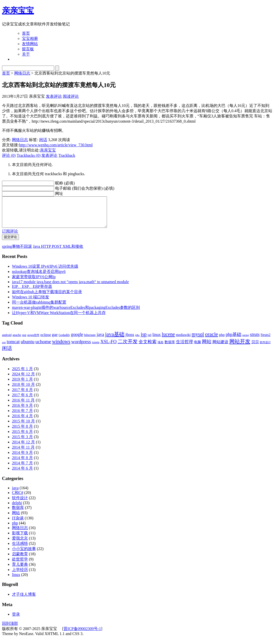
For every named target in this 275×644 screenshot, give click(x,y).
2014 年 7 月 (22, 469)
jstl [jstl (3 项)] (149, 341)
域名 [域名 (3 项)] (161, 348)
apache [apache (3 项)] (17, 341)
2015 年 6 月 (22, 438)
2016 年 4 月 (22, 422)
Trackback (67, 155)
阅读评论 (71, 96)
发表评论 (54, 96)
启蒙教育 (20, 560)
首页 (26, 33)
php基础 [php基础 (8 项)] (233, 340)
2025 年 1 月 (22, 375)
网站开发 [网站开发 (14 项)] (240, 347)
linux (16, 581)
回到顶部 (10, 629)
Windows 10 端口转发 (31, 303)
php (15, 529)
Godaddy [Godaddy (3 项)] (64, 341)
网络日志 (22, 73)
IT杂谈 (18, 524)
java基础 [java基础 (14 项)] (115, 340)
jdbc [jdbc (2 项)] (137, 341)
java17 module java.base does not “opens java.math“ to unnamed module (70, 288)
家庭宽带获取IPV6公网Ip (34, 283)
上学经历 (20, 576)
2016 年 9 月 (22, 411)
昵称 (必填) (65, 183)
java (15, 494)
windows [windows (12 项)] (61, 347)
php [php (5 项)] (222, 341)
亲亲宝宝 (18, 10)
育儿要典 (20, 570)
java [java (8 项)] (100, 340)
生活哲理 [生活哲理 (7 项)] (184, 348)
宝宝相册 (30, 39)
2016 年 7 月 (22, 417)
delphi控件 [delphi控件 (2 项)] (33, 341)
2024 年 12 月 (23, 380)
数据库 (18, 514)
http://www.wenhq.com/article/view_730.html (56, 145)
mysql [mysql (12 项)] (198, 340)
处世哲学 (20, 565)
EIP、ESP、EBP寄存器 (32, 292)
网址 (59, 194)
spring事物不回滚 (17, 252)
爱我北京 (20, 544)
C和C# (18, 499)
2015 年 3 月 (22, 443)
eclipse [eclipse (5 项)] (46, 341)
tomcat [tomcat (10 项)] (13, 348)
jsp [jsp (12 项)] (144, 340)
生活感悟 (20, 549)
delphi (17, 509)
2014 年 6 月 (22, 474)
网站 (16, 519)
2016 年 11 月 (23, 406)
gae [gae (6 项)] (55, 341)
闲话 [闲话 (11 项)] (7, 354)
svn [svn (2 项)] (4, 348)
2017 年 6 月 (22, 401)
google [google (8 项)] (77, 340)
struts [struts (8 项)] (255, 340)
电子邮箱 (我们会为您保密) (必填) (85, 188)
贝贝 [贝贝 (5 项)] (255, 348)
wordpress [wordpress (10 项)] (81, 348)
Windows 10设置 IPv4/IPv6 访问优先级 (45, 272)
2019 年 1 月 (22, 385)
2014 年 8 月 (22, 464)
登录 (16, 620)
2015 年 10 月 (23, 427)
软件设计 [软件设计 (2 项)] (265, 348)
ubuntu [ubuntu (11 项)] (28, 347)
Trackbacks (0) (29, 155)
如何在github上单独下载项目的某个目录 (47, 298)
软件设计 (20, 504)
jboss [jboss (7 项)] (130, 341)
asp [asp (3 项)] (24, 341)
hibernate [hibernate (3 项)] (90, 341)
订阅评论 (10, 237)
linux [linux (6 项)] (157, 341)
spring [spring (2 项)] (246, 341)
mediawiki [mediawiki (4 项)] (183, 341)
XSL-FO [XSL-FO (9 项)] (109, 348)
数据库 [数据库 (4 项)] (170, 348)
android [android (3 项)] (7, 341)
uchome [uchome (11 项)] (43, 347)
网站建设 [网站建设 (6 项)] (220, 348)
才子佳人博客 (24, 600)
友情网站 (30, 44)
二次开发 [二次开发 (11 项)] (128, 347)
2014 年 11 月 (23, 453)
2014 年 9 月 (22, 458)
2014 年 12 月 (23, 448)
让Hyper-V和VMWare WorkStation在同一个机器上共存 (59, 319)
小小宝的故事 (24, 555)
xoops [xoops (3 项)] (96, 348)
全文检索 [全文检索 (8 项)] (148, 348)
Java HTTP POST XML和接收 (58, 252)
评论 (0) (9, 155)
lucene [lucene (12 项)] (168, 340)
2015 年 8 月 (22, 432)
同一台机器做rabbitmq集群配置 (39, 308)
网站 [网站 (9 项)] (207, 348)
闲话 (43, 140)
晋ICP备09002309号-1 (82, 635)
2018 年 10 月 (23, 390)
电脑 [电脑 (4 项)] (197, 348)
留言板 (28, 49)
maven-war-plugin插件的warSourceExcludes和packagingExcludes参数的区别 (76, 313)
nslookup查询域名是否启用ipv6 (39, 278)
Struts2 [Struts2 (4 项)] (266, 341)
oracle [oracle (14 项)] (211, 340)
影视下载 (20, 539)
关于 (26, 54)
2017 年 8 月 (22, 396)
